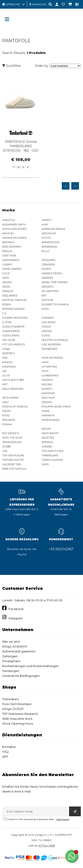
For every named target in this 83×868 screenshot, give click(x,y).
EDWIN (7, 304)
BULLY (46, 251)
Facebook (16, 609)
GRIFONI (47, 331)
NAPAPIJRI (48, 393)
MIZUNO (47, 384)
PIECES (7, 411)
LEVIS (45, 371)
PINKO (46, 411)
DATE (6, 278)
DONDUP (8, 291)
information (63, 819)
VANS (45, 464)
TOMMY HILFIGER (52, 460)
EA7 (44, 296)
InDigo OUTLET (13, 709)
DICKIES (7, 282)
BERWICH (8, 242)
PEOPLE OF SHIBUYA (15, 407)
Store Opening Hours (18, 723)
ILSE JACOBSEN (51, 344)
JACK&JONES (49, 349)
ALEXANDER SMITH (14, 224)
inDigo (6, 349)
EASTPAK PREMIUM (14, 300)
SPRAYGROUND (12, 442)
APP (5, 757)
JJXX (5, 358)
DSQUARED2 (10, 296)
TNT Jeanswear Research (20, 714)
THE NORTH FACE (53, 451)
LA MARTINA (49, 367)
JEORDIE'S (8, 353)
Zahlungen (10, 656)
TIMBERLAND (50, 455)
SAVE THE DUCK (12, 438)
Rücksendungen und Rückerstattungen (31, 666)
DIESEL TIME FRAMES (55, 282)
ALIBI (45, 224)
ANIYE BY (8, 233)
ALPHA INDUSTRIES (14, 229)
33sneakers (11, 699)
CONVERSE (48, 264)
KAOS (45, 362)
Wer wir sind (11, 642)
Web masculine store (17, 719)
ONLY (5, 402)
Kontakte (9, 747)
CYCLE (6, 273)
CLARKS (7, 264)
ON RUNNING (11, 398)
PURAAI (7, 424)
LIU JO (6, 375)
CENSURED (48, 260)
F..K (4, 313)
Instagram (16, 618)
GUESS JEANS (11, 336)
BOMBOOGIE (49, 247)
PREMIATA (48, 415)
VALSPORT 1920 (12, 464)
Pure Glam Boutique (17, 704)
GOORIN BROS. (11, 331)
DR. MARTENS (50, 291)
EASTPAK (47, 300)
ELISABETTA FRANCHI (55, 304)
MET (5, 384)
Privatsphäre (11, 661)
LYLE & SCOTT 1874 (13, 380)
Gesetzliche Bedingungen (21, 676)
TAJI (5, 451)
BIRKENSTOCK (51, 242)
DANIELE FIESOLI (52, 273)
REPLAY (46, 429)
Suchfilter (12, 66)
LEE (4, 371)
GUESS (46, 336)
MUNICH (47, 389)
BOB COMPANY (12, 247)
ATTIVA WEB (47, 845)
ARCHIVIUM (49, 233)
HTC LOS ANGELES (14, 344)
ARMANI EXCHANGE (14, 238)
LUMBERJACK (50, 375)
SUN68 (6, 447)
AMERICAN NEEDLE (53, 229)
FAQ (5, 752)
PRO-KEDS (9, 420)
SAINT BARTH (50, 433)
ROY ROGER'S (11, 433)
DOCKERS (47, 287)
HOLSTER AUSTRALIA (55, 340)
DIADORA (47, 278)
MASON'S (47, 380)
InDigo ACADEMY (15, 646)
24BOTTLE (9, 220)
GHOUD (46, 327)
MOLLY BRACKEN (13, 389)
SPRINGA (47, 442)
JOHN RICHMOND (52, 358)
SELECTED (48, 438)
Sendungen (11, 671)
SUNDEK (47, 447)
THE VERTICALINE (13, 455)
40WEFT (47, 220)
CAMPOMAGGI (11, 260)
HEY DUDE (9, 340)
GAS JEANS (48, 322)
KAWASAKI (9, 367)
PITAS (6, 415)
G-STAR (7, 322)
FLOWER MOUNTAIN (15, 318)
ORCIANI (47, 402)
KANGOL (7, 362)
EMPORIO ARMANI (13, 309)
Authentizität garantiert (19, 651)
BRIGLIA (7, 251)
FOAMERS (48, 318)
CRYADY (46, 269)
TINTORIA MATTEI (13, 460)
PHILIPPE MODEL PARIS (56, 407)
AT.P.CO (46, 238)
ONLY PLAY (48, 398)
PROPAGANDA (51, 420)
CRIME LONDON (12, 269)
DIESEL (6, 287)
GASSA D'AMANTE (13, 327)
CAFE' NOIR (9, 256)
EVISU (45, 309)
